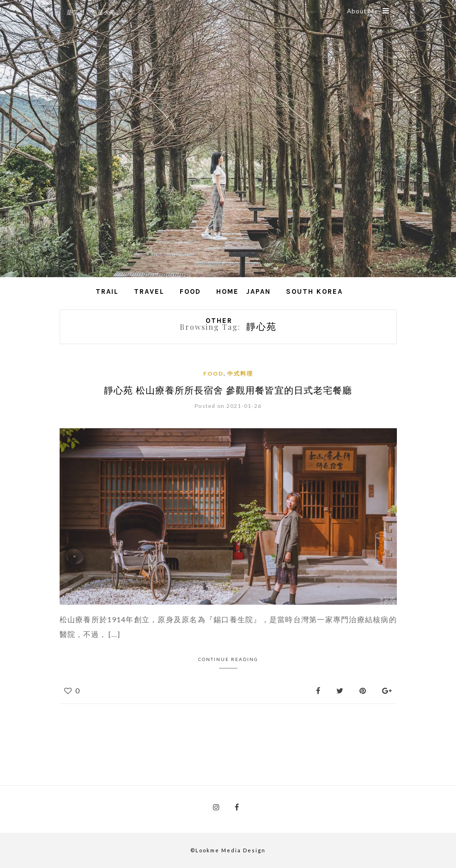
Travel (149, 291)
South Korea (314, 291)
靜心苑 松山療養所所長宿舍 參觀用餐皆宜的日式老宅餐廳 (228, 390)
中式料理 (240, 373)
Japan (258, 291)
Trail (107, 291)
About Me (368, 11)
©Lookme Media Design (228, 850)
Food (190, 291)
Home (228, 291)
